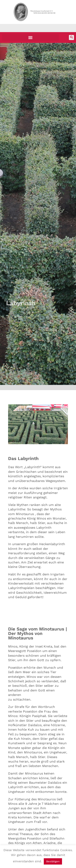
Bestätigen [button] (53, 861)
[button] (30, 37)
